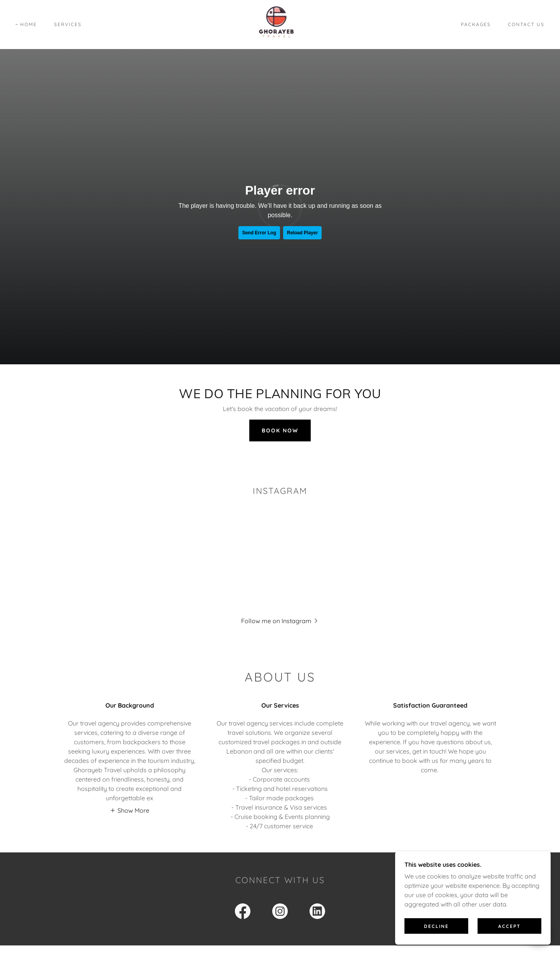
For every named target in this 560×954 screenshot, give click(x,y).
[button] (280, 620)
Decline (436, 926)
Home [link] (29, 24)
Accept (509, 926)
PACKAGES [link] (476, 24)
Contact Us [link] (526, 24)
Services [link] (68, 24)
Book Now (280, 430)
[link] (280, 24)
